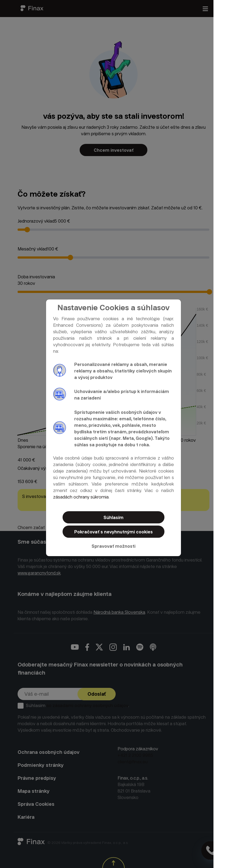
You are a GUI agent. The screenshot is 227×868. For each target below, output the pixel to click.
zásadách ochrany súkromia (81, 497)
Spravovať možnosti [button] (114, 546)
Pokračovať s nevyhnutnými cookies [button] (114, 532)
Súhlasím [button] (114, 518)
